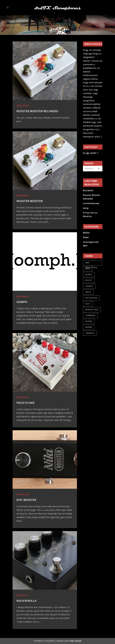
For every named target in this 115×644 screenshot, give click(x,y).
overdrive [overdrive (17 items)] (90, 315)
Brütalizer (88, 190)
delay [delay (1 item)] (88, 292)
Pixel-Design (76, 641)
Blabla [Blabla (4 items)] (89, 274)
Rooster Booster (30, 201)
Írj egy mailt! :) (91, 153)
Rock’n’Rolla (26, 601)
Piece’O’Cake (26, 403)
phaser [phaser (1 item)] (89, 321)
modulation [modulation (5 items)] (92, 310)
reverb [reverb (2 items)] (89, 327)
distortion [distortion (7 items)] (91, 298)
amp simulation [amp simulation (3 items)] (91, 263)
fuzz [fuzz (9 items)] (88, 304)
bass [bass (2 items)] (88, 269)
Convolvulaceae (91, 203)
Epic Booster (26, 500)
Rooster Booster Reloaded (37, 111)
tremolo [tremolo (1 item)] (90, 333)
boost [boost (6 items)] (89, 280)
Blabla (86, 233)
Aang (86, 208)
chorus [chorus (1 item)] (89, 286)
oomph (22, 302)
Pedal (86, 237)
